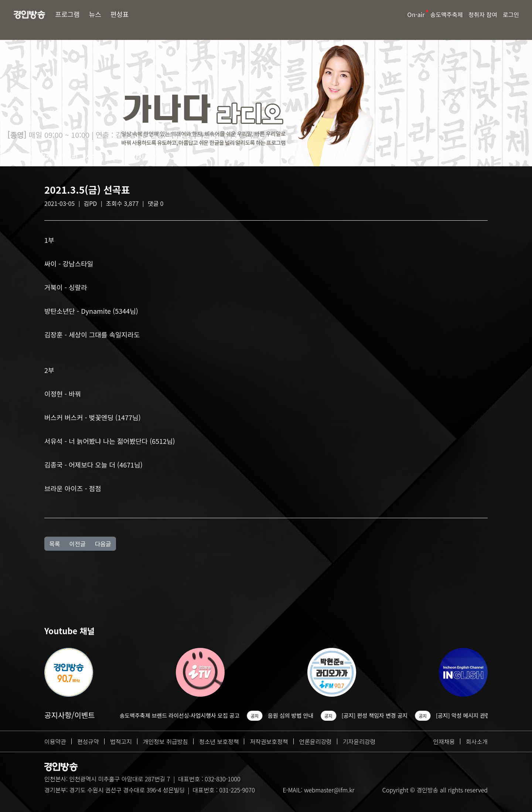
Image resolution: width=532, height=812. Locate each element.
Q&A (118, 157)
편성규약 (88, 741)
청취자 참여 (483, 14)
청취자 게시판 (58, 157)
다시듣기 (144, 157)
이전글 (77, 544)
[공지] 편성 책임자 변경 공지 (383, 715)
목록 (54, 544)
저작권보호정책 (269, 741)
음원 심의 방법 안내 (299, 715)
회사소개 (477, 741)
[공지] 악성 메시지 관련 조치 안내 (483, 715)
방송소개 (20, 157)
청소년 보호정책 (219, 741)
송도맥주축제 (446, 14)
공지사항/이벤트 (70, 715)
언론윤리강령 (316, 741)
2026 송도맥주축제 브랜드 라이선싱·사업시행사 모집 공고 (181, 715)
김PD (91, 203)
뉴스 (95, 14)
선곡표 (95, 157)
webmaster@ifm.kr (329, 790)
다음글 (103, 544)
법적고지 (121, 741)
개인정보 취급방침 (166, 741)
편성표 (120, 14)
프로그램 (67, 14)
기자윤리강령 (359, 741)
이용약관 (55, 741)
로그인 (511, 14)
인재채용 (444, 741)
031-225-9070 (237, 790)
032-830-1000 (222, 779)
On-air (416, 14)
